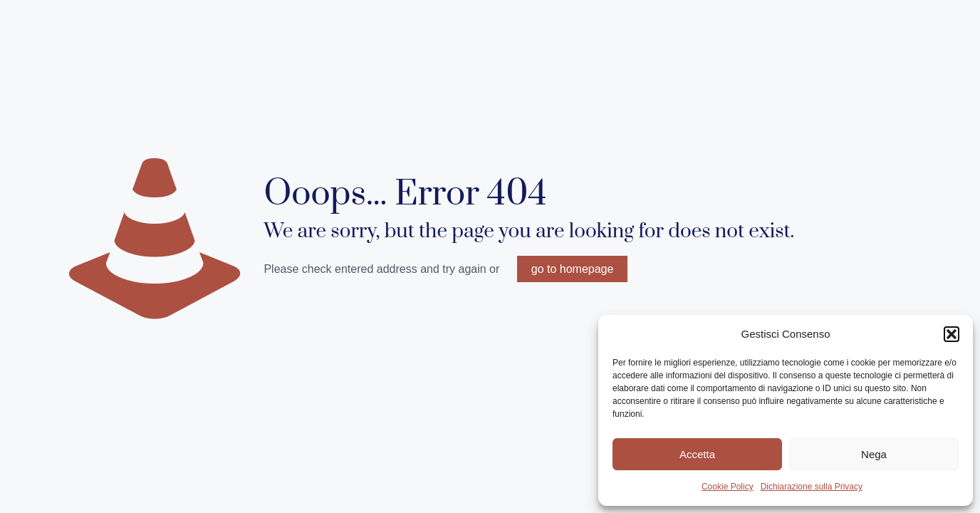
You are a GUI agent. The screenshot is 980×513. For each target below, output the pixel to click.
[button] (952, 334)
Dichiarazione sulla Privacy (812, 487)
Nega (874, 454)
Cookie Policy (728, 487)
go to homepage (573, 269)
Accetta (697, 454)
